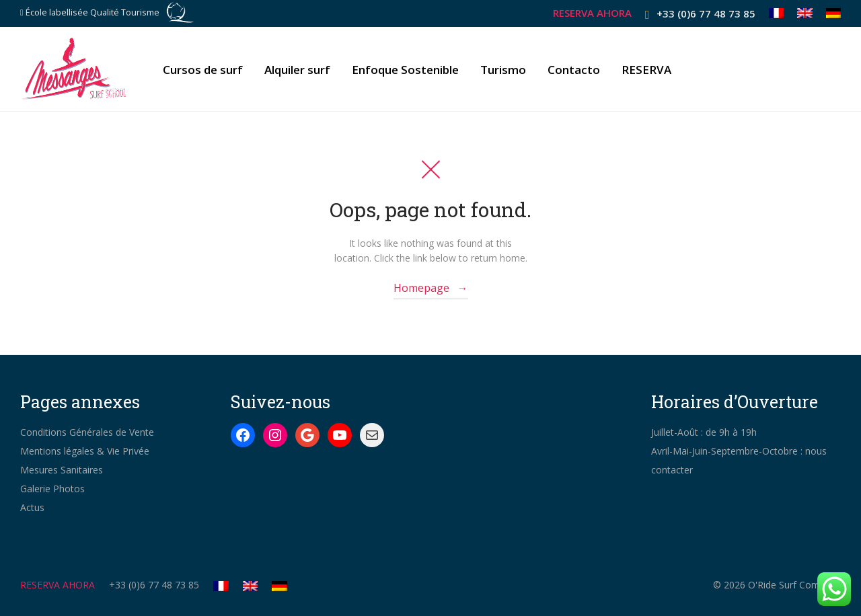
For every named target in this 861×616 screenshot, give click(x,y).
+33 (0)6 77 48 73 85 (706, 13)
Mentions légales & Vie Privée (85, 451)
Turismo (503, 70)
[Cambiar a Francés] (777, 13)
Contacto (574, 70)
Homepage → (431, 288)
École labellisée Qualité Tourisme (92, 12)
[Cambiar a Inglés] (805, 13)
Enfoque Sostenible (405, 70)
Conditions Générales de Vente (87, 432)
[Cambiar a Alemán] (830, 13)
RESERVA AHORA (592, 13)
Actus (32, 507)
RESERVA (646, 70)
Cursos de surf (203, 70)
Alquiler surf (297, 70)
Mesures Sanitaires (62, 470)
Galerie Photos (52, 489)
